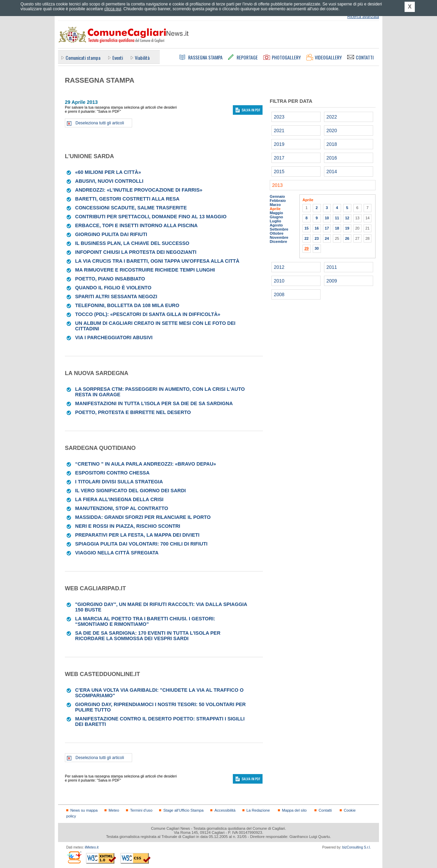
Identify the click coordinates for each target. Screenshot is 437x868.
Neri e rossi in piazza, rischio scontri (128, 526)
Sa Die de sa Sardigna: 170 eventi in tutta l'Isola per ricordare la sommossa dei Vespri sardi (148, 636)
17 (327, 228)
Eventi (118, 58)
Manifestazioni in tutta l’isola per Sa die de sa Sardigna (154, 403)
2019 (279, 144)
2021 (279, 130)
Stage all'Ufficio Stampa (183, 810)
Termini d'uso (141, 810)
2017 (279, 158)
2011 (332, 267)
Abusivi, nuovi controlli (109, 181)
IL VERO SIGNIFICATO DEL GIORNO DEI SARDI (130, 491)
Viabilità (142, 58)
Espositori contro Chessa (112, 473)
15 (307, 228)
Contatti (325, 810)
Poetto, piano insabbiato (110, 279)
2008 (279, 294)
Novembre (279, 237)
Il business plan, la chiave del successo (132, 243)
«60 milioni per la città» (108, 172)
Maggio (276, 213)
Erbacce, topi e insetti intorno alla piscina (136, 225)
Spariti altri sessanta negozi (116, 297)
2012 (279, 267)
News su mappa (84, 810)
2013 (277, 185)
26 (347, 238)
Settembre (279, 229)
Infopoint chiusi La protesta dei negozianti (136, 252)
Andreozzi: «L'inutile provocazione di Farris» (139, 190)
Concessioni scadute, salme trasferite (131, 208)
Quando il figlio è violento (113, 288)
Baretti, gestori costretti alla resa (127, 199)
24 (327, 238)
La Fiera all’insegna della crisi (119, 499)
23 (316, 238)
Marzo (275, 205)
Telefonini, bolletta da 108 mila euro (127, 305)
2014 (332, 171)
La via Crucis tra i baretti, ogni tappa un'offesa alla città (157, 261)
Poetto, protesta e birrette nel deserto (133, 412)
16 (316, 228)
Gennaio (277, 196)
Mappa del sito (294, 810)
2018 (332, 144)
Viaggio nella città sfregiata (117, 553)
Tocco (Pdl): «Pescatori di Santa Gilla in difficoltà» (148, 314)
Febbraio (278, 201)
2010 (279, 281)
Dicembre (278, 242)
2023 (279, 117)
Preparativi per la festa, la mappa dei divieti (137, 535)
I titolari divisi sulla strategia (119, 482)
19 (347, 228)
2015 (279, 171)
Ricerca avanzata (363, 17)
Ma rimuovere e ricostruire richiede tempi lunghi (145, 270)
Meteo (114, 810)
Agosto (276, 225)
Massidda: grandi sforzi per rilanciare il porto (143, 517)
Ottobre (277, 233)
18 (337, 228)
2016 (332, 158)
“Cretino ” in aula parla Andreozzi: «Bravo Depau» (146, 464)
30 (316, 248)
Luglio (275, 221)
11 (337, 218)
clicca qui (112, 9)
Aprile (275, 209)
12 (347, 218)
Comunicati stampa (83, 58)
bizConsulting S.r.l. (357, 847)
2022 (332, 117)
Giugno (276, 217)
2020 (332, 130)
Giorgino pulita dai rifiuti (111, 234)
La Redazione (258, 810)
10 (327, 218)
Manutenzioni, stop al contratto (122, 508)
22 (307, 238)
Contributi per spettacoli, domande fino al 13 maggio (151, 217)
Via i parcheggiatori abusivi (114, 337)
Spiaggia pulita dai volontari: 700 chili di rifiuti (141, 544)
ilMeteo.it (91, 847)
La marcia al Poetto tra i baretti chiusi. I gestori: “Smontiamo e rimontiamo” (145, 621)
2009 (332, 281)
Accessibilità (225, 810)
